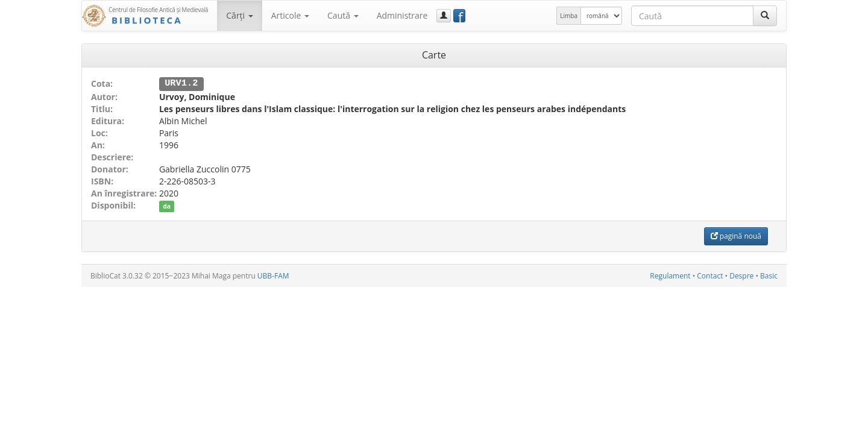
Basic (769, 275)
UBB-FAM (273, 275)
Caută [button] (343, 15)
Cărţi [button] (239, 15)
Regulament (670, 275)
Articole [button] (290, 15)
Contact (710, 275)
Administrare (402, 15)
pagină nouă (736, 235)
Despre (741, 275)
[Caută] (765, 16)
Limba (569, 16)
